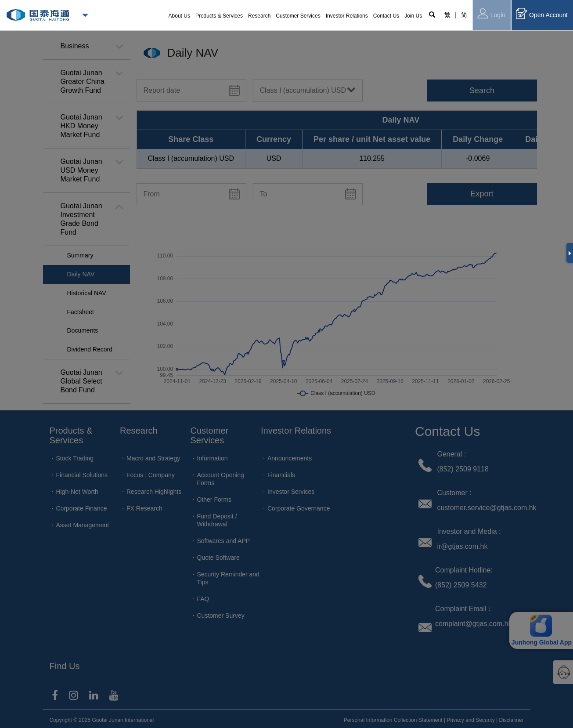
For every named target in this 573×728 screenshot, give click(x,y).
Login (491, 13)
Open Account (542, 13)
